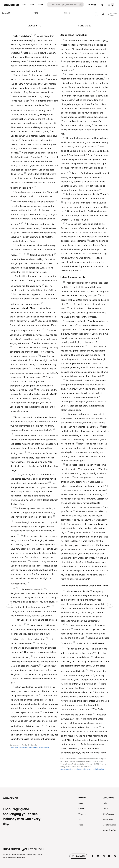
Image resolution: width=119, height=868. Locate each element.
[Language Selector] (102, 5)
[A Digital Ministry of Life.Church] (59, 848)
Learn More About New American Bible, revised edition (30, 748)
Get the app (92, 5)
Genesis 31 (16, 13)
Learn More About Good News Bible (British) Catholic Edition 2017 (84, 769)
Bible (24, 5)
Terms (40, 855)
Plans (32, 5)
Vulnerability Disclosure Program (15, 857)
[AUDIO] (96, 14)
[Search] (63, 5)
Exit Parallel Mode (112, 14)
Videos (40, 5)
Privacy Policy (31, 855)
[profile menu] (111, 5)
